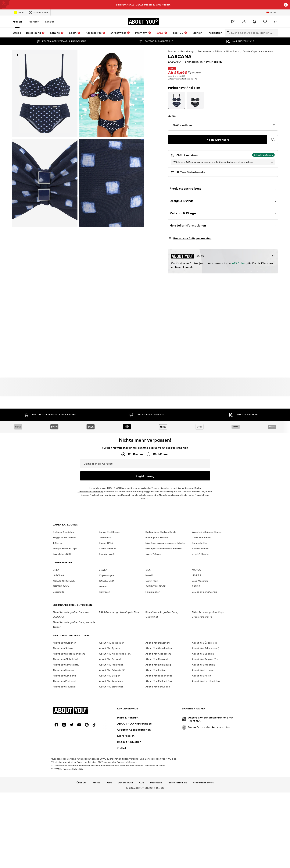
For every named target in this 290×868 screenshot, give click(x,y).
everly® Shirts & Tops (65, 589)
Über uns (82, 728)
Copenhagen (106, 616)
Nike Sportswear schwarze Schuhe (165, 583)
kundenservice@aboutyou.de (122, 535)
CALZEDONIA (107, 621)
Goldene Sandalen (63, 572)
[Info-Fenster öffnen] (286, 5)
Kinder (50, 21)
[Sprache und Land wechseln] (271, 12)
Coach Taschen (108, 589)
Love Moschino (200, 621)
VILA (148, 610)
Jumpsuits (105, 578)
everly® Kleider (200, 594)
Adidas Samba (200, 589)
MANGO (197, 610)
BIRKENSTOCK (61, 627)
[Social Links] (56, 670)
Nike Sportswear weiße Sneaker (164, 589)
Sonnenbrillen (200, 583)
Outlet (19, 12)
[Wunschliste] (265, 22)
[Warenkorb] (276, 22)
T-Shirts (57, 583)
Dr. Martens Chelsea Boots (161, 572)
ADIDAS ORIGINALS (64, 621)
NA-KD (149, 616)
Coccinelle (58, 632)
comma (103, 627)
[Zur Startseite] (143, 22)
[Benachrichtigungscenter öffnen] (254, 22)
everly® (103, 610)
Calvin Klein (152, 621)
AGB (142, 728)
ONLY (56, 610)
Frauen (17, 21)
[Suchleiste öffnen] (227, 33)
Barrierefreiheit (178, 728)
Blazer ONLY (106, 583)
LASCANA (58, 616)
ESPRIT (196, 627)
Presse (97, 728)
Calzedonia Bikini (202, 578)
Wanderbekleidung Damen (207, 572)
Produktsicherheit (203, 728)
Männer (34, 21)
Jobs (109, 728)
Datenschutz (125, 728)
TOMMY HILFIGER (156, 627)
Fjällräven (105, 632)
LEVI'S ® (197, 616)
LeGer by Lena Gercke (205, 632)
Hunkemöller (153, 632)
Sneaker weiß (107, 594)
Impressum (156, 728)
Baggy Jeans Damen (64, 578)
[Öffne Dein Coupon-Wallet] (233, 22)
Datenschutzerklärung (91, 532)
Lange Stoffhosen (110, 572)
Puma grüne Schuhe (157, 578)
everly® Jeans (153, 594)
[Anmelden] (244, 22)
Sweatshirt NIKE (62, 594)
